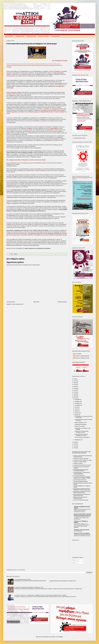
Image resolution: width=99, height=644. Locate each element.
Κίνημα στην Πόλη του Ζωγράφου (82, 533)
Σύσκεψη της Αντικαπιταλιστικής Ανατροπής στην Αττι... (82, 432)
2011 (75, 446)
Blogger (61, 637)
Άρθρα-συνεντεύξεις (44, 36)
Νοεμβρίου (77, 401)
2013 (75, 442)
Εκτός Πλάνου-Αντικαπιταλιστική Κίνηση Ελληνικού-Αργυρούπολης (82, 492)
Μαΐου (76, 411)
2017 (75, 392)
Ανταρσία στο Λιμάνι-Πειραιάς (80, 462)
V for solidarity (78, 354)
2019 (75, 388)
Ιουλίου (77, 407)
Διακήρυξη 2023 (20, 36)
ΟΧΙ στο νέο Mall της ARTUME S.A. (82, 437)
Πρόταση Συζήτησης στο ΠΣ (81, 423)
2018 (75, 390)
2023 (75, 381)
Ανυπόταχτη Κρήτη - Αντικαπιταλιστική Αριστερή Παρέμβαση (82, 473)
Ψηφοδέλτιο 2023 (31, 36)
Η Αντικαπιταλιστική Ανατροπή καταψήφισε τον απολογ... (81, 435)
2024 (75, 379)
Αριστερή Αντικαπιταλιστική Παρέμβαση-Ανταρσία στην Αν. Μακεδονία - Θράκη (82, 478)
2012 (75, 444)
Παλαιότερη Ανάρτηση (62, 302)
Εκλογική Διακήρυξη (78, 531)
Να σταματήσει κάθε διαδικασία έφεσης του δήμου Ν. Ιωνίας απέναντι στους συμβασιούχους (82, 518)
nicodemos (53, 637)
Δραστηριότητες (56, 36)
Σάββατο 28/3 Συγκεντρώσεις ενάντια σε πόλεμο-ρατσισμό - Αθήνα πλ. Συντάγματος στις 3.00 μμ (82, 510)
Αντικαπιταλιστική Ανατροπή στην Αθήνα (82, 465)
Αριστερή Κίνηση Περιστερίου (80, 480)
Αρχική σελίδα (9, 36)
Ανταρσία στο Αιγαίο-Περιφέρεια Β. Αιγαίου (83, 460)
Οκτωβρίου (77, 403)
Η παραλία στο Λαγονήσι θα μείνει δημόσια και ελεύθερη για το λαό (29, 587)
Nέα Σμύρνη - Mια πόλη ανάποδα (82, 530)
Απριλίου (77, 413)
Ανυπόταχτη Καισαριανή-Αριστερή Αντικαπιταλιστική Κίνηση (81, 470)
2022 (75, 383)
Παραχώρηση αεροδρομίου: (81, 424)
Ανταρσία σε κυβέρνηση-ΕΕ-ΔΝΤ (82, 356)
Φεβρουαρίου (78, 440)
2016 (75, 394)
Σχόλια (75, 563)
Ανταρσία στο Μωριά (78, 463)
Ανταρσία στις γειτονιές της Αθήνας (81, 459)
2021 (75, 385)
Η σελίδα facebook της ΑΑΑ (79, 138)
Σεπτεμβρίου (78, 405)
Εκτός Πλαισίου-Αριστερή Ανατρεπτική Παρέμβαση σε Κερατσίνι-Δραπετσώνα (82, 489)
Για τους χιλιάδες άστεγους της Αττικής (23, 579)
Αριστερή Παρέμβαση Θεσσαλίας (81, 481)
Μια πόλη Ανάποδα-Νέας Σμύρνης (81, 500)
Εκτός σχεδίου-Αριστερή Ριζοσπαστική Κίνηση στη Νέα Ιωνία (82, 495)
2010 (75, 448)
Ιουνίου (77, 409)
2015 (75, 396)
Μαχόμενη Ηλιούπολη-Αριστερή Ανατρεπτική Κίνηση (80, 498)
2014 (75, 398)
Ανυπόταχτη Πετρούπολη (79, 475)
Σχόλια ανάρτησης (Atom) (18, 304)
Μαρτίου (77, 415)
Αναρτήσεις (76, 560)
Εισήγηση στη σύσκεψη (80, 426)
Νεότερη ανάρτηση (11, 302)
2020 (75, 386)
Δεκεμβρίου (78, 399)
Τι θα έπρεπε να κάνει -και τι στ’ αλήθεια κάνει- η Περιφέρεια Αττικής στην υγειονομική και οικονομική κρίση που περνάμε (40, 595)
